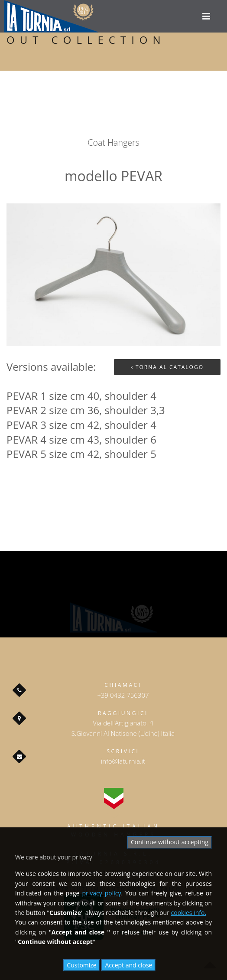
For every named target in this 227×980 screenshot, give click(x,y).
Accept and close (128, 965)
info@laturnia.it (123, 761)
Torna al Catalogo (167, 367)
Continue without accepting (170, 842)
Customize (81, 965)
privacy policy (101, 893)
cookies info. (189, 913)
